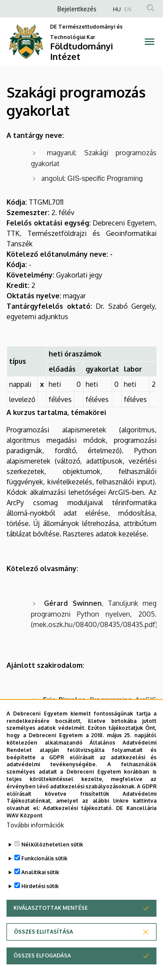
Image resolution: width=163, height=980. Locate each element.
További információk (35, 850)
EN (128, 9)
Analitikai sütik (40, 897)
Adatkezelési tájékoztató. (78, 833)
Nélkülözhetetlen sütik (52, 869)
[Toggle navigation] (150, 42)
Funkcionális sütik (44, 883)
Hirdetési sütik (40, 911)
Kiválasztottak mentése (51, 933)
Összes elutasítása (43, 956)
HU (117, 9)
